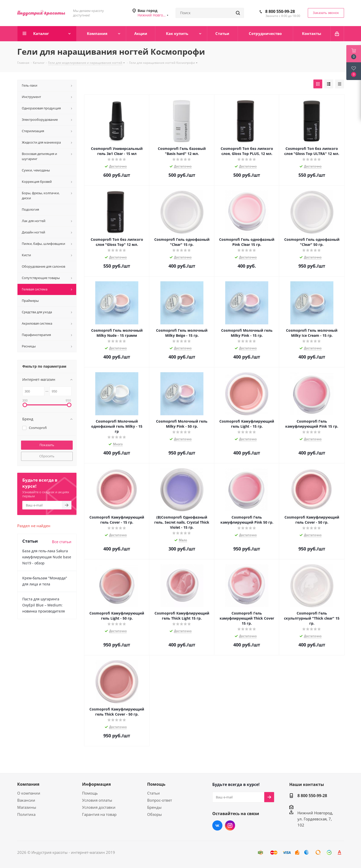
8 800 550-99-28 (280, 11)
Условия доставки (99, 807)
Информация (96, 784)
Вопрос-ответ (160, 800)
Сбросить (47, 456)
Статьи (154, 793)
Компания (28, 784)
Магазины (27, 807)
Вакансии (26, 800)
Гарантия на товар (99, 814)
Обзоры (155, 814)
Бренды (154, 807)
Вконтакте (217, 825)
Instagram (230, 825)
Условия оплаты (97, 800)
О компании (29, 793)
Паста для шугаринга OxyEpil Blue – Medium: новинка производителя (44, 605)
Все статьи (62, 542)
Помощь (90, 793)
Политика (26, 814)
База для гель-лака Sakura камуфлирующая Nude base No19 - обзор (47, 557)
